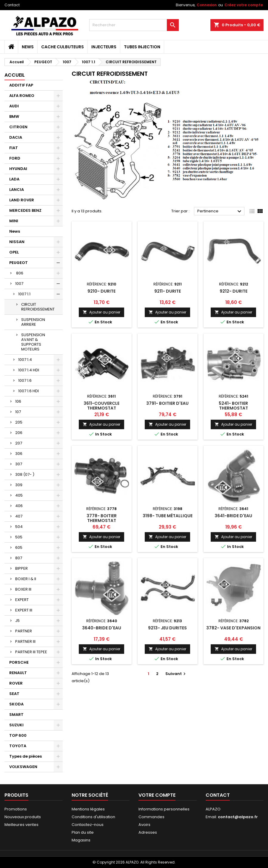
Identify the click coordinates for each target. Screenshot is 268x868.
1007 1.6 (25, 380)
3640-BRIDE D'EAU (102, 628)
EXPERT (22, 600)
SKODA (16, 704)
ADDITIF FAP (21, 85)
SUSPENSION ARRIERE (33, 322)
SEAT (14, 694)
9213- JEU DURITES (167, 628)
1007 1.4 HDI (29, 370)
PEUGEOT (19, 263)
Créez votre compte (244, 5)
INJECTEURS (104, 47)
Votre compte (157, 795)
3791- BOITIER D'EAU (167, 403)
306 (19, 454)
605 (19, 547)
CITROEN (18, 127)
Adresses (148, 832)
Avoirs (144, 825)
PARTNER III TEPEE (31, 652)
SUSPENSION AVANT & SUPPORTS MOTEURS (33, 342)
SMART (16, 715)
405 (19, 495)
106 (18, 401)
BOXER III (23, 589)
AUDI (14, 106)
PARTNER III (25, 641)
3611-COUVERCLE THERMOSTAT (101, 406)
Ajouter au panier (101, 312)
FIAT (14, 148)
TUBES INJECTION (142, 47)
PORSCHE (19, 662)
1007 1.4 (25, 360)
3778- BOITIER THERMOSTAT (102, 518)
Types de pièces (26, 756)
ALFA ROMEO (22, 96)
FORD (15, 158)
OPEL (14, 252)
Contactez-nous (88, 825)
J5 (17, 621)
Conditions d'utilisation (93, 817)
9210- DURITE (101, 291)
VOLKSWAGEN (23, 767)
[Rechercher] (134, 25)
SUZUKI (16, 725)
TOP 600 (18, 735)
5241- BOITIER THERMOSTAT (233, 406)
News (28, 47)
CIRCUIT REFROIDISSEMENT (38, 307)
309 (19, 485)
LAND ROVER (22, 200)
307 (19, 464)
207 (19, 443)
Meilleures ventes (21, 825)
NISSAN (17, 242)
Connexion (207, 5)
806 (19, 273)
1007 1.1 (24, 294)
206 (19, 433)
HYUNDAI (18, 169)
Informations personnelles (164, 809)
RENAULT (18, 673)
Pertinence (220, 211)
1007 (19, 284)
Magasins (81, 840)
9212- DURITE (234, 291)
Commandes (151, 817)
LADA (14, 179)
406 (19, 506)
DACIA (16, 137)
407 (19, 516)
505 (19, 537)
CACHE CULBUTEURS (63, 47)
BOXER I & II (26, 579)
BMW (14, 116)
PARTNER (24, 631)
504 (19, 527)
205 (19, 422)
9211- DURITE (168, 291)
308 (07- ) (25, 474)
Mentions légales (88, 809)
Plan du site (83, 832)
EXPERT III (24, 610)
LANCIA (17, 190)
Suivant (176, 674)
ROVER (16, 683)
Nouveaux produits (23, 817)
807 (19, 558)
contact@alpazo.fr (238, 817)
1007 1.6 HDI (29, 391)
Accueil (15, 75)
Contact (12, 5)
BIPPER (21, 568)
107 (18, 412)
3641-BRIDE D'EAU (233, 516)
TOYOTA (18, 746)
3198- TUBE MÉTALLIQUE (168, 516)
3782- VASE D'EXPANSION (233, 628)
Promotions (16, 809)
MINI (14, 221)
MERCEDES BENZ (25, 210)
